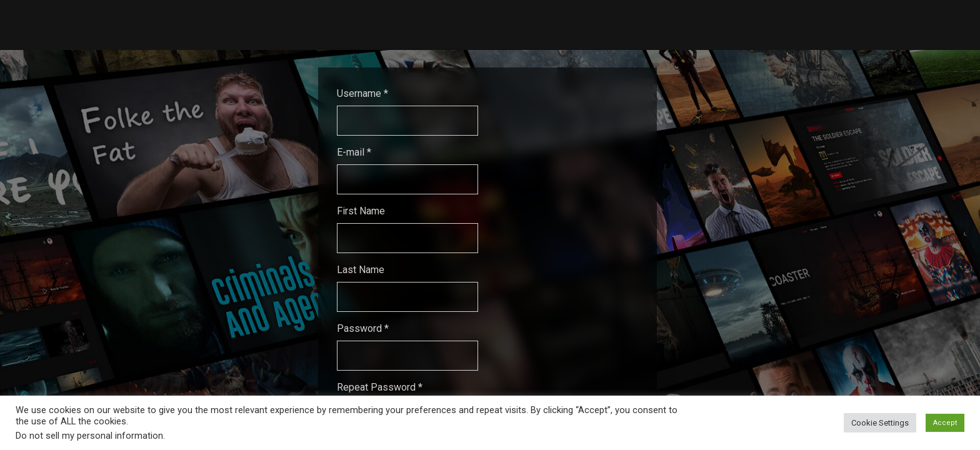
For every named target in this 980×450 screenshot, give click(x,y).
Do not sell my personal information (89, 436)
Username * (362, 93)
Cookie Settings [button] (880, 423)
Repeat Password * (380, 387)
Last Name (361, 270)
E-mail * (354, 152)
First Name (361, 211)
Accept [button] (945, 423)
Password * (363, 328)
